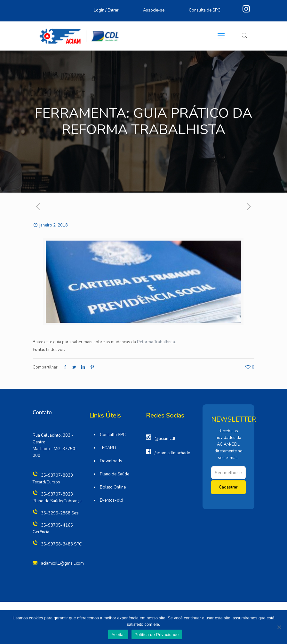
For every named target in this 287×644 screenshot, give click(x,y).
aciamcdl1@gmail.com (62, 563)
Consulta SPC (113, 435)
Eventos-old (112, 500)
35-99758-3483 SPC (61, 544)
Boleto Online (113, 487)
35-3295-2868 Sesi (60, 513)
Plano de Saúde (115, 474)
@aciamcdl (165, 439)
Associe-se (154, 10)
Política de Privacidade (157, 635)
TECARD (108, 448)
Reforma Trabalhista (156, 342)
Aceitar (118, 635)
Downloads (111, 461)
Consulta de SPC (205, 10)
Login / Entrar (106, 10)
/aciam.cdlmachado (172, 453)
